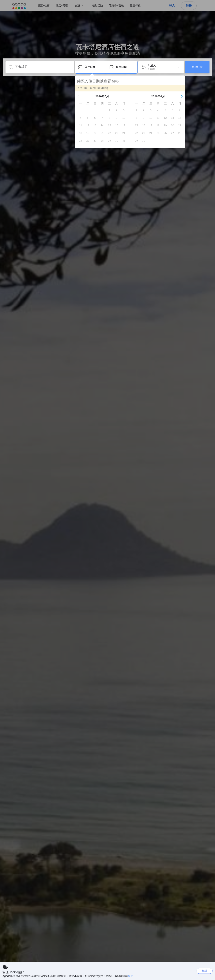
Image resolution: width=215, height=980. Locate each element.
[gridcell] (109, 110)
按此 (130, 976)
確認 (205, 971)
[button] (79, 96)
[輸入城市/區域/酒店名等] (43, 67)
